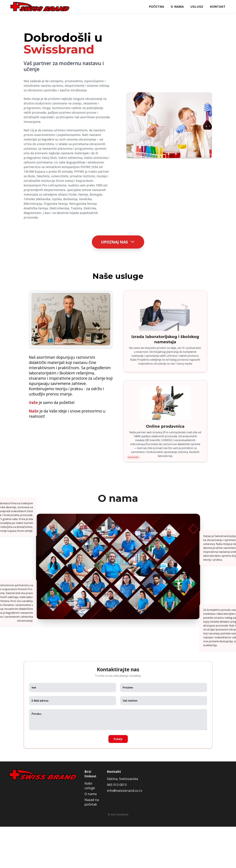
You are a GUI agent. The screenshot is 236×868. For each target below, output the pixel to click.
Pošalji (118, 739)
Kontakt (218, 7)
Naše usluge (90, 786)
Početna (157, 7)
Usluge (197, 7)
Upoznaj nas (118, 241)
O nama (177, 7)
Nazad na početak (92, 802)
